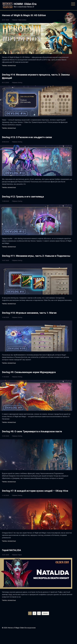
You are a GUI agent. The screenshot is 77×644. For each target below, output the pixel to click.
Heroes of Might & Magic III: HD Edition (28, 15)
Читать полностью (9, 66)
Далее (45, 623)
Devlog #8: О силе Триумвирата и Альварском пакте (35, 436)
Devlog (20, 82)
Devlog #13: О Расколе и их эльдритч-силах (33, 137)
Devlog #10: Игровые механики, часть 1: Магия (36, 316)
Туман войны (22, 20)
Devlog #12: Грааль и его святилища (28, 196)
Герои (20, 565)
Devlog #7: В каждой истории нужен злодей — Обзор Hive (35, 499)
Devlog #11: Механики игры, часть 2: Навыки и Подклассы (35, 257)
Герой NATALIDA (13, 560)
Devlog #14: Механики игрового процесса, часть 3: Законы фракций (36, 76)
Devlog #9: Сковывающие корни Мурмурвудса (35, 375)
